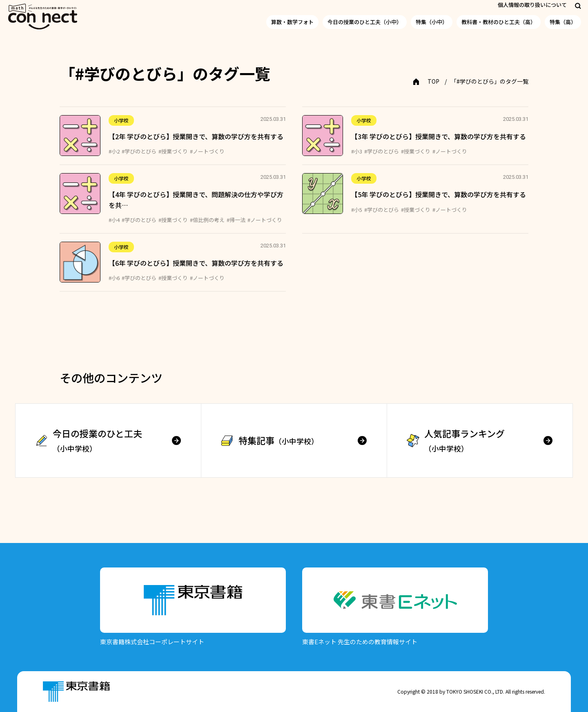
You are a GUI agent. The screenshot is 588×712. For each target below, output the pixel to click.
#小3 (357, 151)
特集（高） (563, 22)
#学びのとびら (139, 151)
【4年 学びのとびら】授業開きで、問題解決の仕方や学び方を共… (196, 200)
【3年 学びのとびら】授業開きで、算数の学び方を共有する (439, 136)
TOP (433, 81)
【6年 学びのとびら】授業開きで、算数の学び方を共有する (196, 263)
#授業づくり (173, 151)
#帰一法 (236, 220)
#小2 (114, 151)
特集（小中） (432, 22)
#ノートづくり (207, 151)
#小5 (357, 210)
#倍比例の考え (207, 220)
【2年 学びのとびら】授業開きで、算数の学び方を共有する (196, 136)
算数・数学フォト (292, 22)
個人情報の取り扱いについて (532, 5)
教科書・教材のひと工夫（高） (499, 22)
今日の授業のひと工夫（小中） (365, 22)
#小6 (114, 278)
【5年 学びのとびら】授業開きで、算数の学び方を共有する (439, 194)
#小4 (114, 220)
